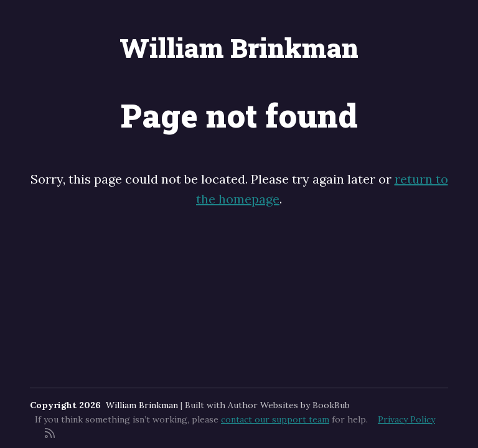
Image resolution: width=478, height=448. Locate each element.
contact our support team (275, 419)
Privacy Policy (406, 419)
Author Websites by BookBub (289, 405)
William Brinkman (239, 48)
